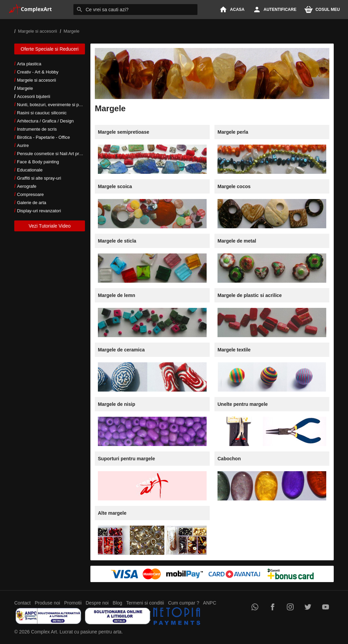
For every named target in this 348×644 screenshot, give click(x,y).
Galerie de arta (32, 203)
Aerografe (27, 186)
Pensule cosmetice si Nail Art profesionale (58, 154)
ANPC (210, 603)
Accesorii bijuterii (34, 96)
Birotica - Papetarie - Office (43, 137)
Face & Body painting (38, 162)
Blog (118, 603)
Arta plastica (29, 64)
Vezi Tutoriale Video (50, 226)
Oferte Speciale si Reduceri (50, 49)
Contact (22, 603)
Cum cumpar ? (184, 603)
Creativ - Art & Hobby (38, 72)
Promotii (73, 603)
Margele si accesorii (37, 80)
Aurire (23, 145)
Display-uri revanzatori (39, 211)
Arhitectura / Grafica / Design (45, 121)
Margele (25, 88)
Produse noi (47, 603)
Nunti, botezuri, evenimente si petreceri (55, 105)
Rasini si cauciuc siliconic (42, 113)
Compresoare (30, 194)
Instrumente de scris (37, 129)
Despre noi (97, 603)
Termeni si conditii (145, 603)
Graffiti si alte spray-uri (39, 178)
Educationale (30, 170)
